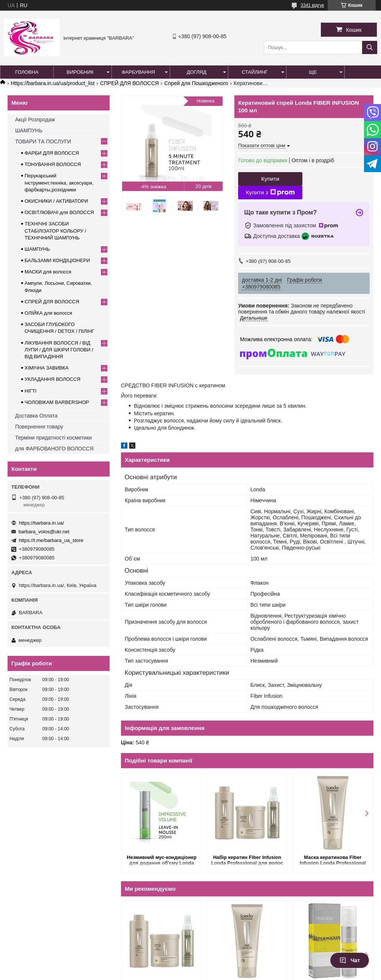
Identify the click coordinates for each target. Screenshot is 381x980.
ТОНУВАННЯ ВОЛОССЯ (53, 164)
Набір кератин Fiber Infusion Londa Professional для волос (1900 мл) (247, 861)
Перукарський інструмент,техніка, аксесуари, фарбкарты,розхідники (59, 182)
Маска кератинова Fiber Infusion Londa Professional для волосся (333, 861)
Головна (27, 72)
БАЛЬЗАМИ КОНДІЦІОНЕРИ (57, 260)
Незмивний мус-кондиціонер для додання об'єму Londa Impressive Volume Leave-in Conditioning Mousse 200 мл (162, 861)
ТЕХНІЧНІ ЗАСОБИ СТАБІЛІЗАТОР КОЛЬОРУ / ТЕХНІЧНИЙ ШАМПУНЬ (55, 231)
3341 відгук (312, 5)
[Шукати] (370, 47)
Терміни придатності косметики (53, 438)
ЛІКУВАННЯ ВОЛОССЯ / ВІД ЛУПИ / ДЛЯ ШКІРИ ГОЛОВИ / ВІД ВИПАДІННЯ (59, 350)
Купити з (270, 193)
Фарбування (139, 72)
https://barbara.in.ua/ (41, 523)
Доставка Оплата (36, 416)
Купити (270, 179)
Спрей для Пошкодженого (196, 83)
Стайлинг (255, 72)
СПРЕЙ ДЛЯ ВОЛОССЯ (129, 83)
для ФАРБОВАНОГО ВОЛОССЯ (54, 449)
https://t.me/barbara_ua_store (51, 540)
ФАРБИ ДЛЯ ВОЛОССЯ (52, 153)
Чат (350, 960)
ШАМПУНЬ (29, 130)
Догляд (197, 72)
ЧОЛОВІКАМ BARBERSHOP (57, 402)
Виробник (80, 72)
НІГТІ (31, 391)
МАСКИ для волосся (48, 272)
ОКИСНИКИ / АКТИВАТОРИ (56, 201)
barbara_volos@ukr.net (44, 532)
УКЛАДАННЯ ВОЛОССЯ (53, 379)
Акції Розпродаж (35, 120)
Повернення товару (39, 427)
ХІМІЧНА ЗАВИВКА (47, 368)
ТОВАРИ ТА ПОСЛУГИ (43, 141)
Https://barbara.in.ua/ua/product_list (53, 83)
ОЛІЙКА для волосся (48, 313)
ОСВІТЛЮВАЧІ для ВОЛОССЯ (59, 212)
